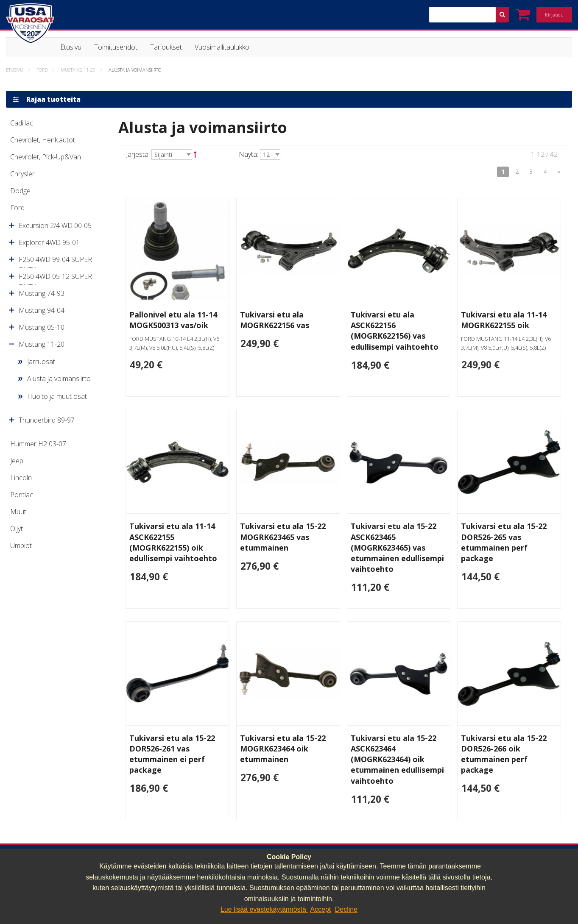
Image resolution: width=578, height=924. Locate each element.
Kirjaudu (554, 15)
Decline (346, 909)
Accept (320, 909)
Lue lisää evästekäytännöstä (264, 909)
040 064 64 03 (176, 845)
